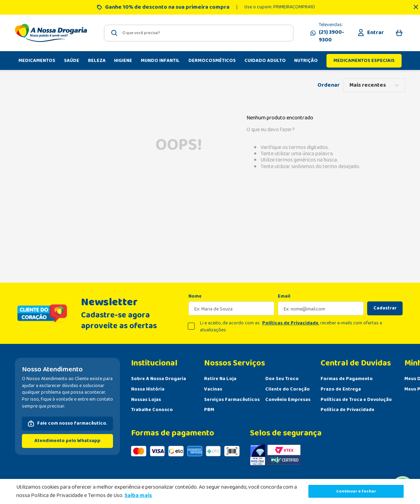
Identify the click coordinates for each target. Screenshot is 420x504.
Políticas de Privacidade (290, 323)
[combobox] (199, 33)
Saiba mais (138, 495)
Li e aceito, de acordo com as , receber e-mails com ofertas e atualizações (291, 327)
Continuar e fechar (356, 491)
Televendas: (332, 33)
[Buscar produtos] (114, 33)
